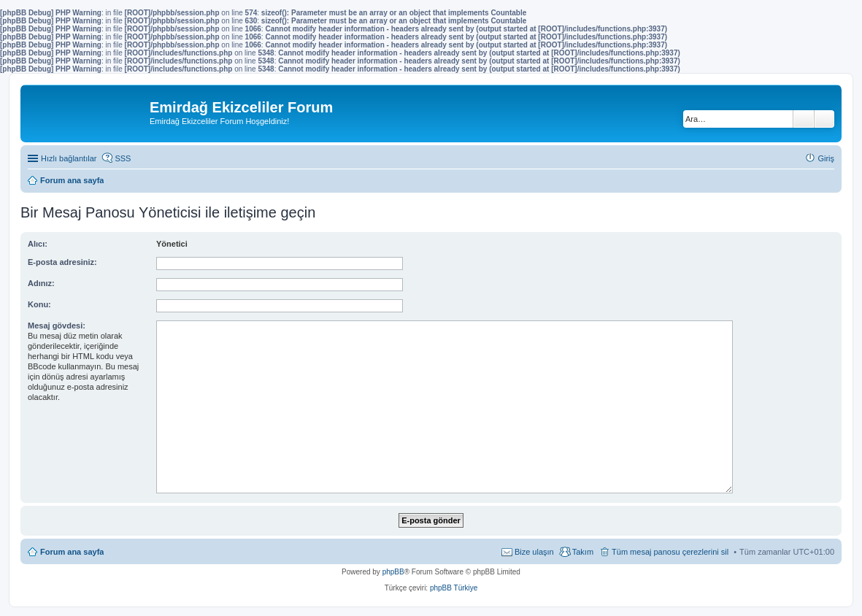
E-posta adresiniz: (62, 262)
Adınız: (41, 283)
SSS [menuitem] (123, 158)
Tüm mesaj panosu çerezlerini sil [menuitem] (670, 552)
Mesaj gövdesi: (57, 326)
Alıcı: (38, 244)
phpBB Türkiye (454, 588)
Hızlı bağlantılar (69, 158)
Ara (804, 119)
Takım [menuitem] (583, 552)
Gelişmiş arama (824, 119)
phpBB (393, 572)
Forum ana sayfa (72, 552)
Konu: (39, 304)
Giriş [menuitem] (826, 158)
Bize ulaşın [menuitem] (534, 552)
